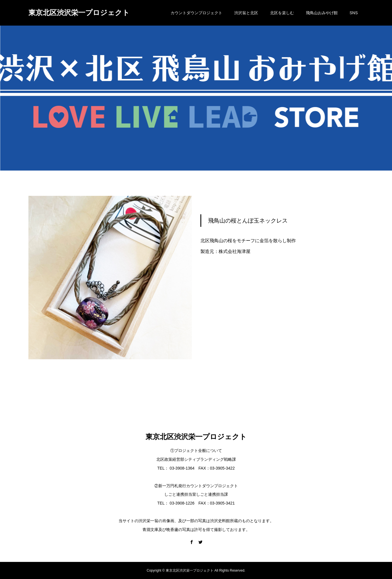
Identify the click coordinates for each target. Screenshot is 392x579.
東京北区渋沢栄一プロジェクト (79, 13)
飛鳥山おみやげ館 (322, 13)
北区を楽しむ (282, 13)
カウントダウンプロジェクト (196, 13)
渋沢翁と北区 (246, 13)
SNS (354, 13)
